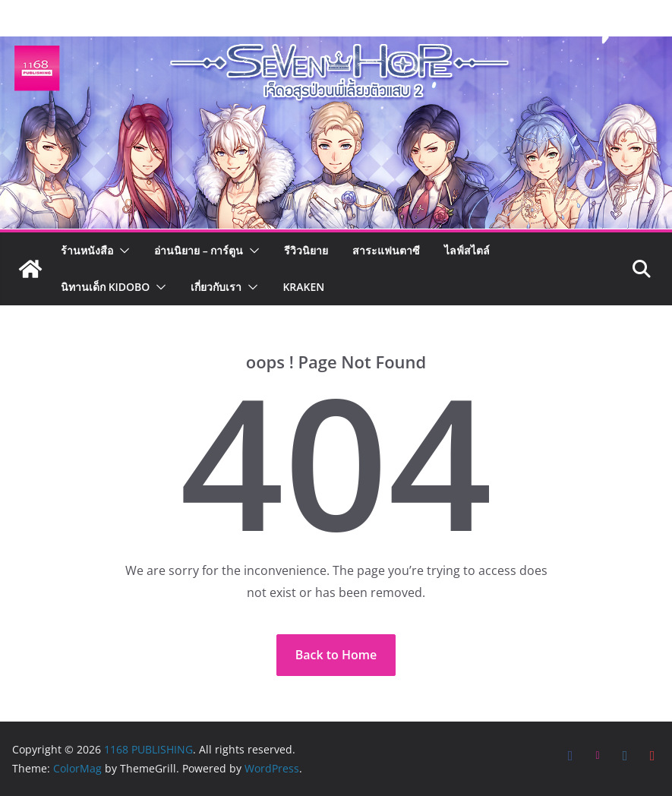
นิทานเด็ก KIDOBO (105, 287)
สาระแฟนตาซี (386, 250)
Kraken (303, 287)
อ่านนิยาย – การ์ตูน (199, 250)
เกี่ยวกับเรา (216, 287)
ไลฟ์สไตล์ (467, 250)
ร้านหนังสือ (87, 250)
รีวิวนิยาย (306, 250)
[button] (121, 251)
